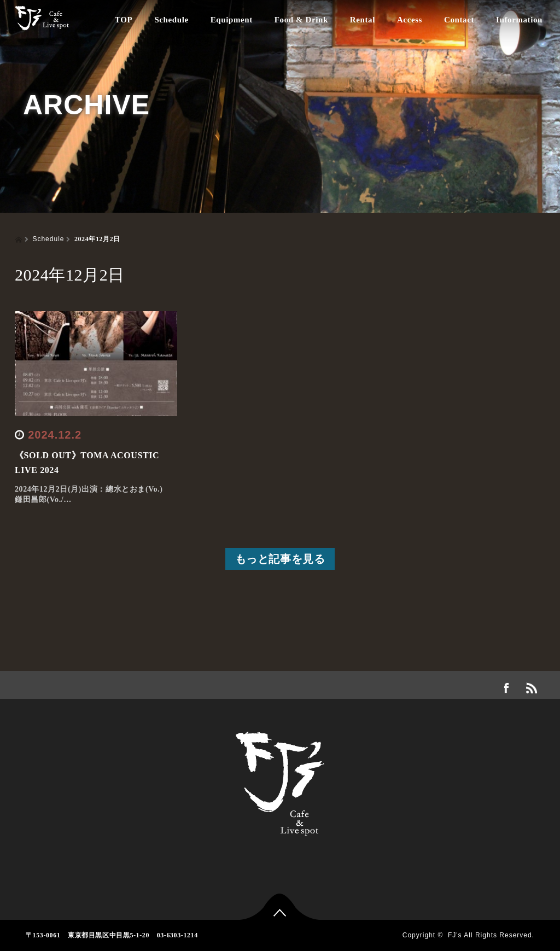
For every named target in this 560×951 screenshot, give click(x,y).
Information (519, 20)
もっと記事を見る (280, 559)
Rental (363, 20)
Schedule (171, 20)
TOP (124, 20)
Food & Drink (301, 20)
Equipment (232, 20)
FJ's (455, 935)
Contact (459, 20)
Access (410, 20)
